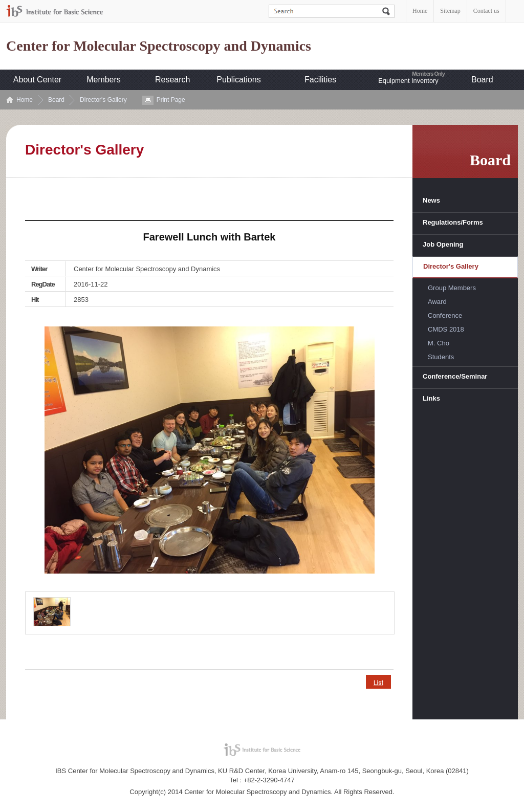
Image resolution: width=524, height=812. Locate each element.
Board (482, 80)
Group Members (452, 288)
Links (431, 398)
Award (437, 302)
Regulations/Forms (453, 222)
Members (104, 80)
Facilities (320, 80)
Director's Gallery (103, 100)
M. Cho (439, 343)
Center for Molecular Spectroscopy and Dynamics (159, 46)
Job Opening (443, 244)
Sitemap (450, 11)
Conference (445, 315)
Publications (238, 80)
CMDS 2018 (446, 329)
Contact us (486, 11)
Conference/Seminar (455, 376)
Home (420, 11)
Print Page (171, 100)
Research (172, 80)
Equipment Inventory (408, 81)
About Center (37, 80)
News (431, 200)
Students (441, 357)
